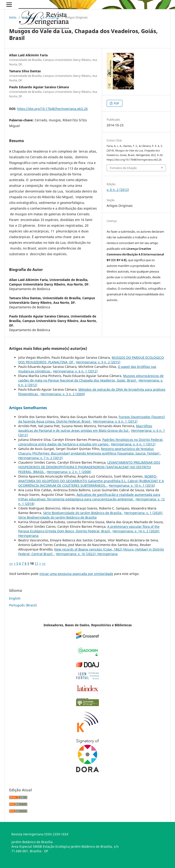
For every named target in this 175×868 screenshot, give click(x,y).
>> (44, 563)
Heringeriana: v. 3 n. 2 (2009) (63, 394)
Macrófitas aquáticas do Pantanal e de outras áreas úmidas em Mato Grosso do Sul (85, 428)
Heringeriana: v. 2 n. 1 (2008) (69, 472)
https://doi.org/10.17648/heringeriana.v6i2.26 (52, 109)
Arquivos (28, 17)
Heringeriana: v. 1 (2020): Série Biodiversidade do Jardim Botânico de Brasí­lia (91, 515)
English (15, 598)
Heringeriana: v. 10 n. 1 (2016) (132, 485)
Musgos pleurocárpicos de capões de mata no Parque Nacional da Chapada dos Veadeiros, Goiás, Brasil (91, 378)
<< (11, 563)
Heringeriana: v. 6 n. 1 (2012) (75, 371)
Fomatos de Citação (123, 168)
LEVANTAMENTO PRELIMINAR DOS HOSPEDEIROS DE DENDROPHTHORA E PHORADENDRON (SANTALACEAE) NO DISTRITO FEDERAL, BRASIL (89, 467)
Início (13, 17)
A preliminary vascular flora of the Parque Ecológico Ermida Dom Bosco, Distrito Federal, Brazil (89, 529)
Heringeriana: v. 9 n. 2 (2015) (98, 362)
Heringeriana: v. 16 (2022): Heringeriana (87, 554)
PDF (116, 103)
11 (36, 563)
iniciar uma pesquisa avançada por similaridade (76, 574)
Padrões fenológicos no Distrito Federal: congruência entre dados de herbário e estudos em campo (91, 442)
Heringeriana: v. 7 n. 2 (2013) (40, 458)
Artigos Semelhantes (28, 408)
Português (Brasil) (23, 605)
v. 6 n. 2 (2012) (50, 17)
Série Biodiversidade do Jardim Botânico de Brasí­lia (83, 513)
